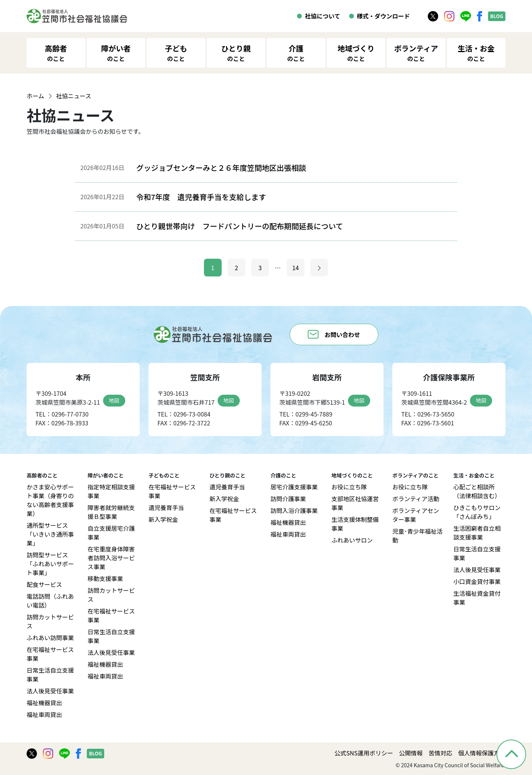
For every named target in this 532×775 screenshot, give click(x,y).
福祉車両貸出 (44, 714)
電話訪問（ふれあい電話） (50, 601)
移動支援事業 (105, 578)
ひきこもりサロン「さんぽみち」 (477, 512)
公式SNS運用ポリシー (364, 753)
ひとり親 (236, 53)
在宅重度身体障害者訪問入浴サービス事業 (111, 558)
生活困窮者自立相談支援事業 (477, 533)
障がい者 (116, 53)
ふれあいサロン (352, 540)
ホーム (35, 96)
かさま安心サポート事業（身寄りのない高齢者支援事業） (50, 500)
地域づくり (356, 53)
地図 (114, 400)
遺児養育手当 (166, 507)
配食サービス (44, 584)
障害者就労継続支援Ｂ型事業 (111, 512)
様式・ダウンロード (383, 16)
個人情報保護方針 (482, 753)
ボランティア (416, 53)
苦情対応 (440, 753)
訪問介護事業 (288, 499)
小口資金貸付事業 (477, 581)
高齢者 (56, 53)
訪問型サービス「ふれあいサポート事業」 (50, 564)
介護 (296, 53)
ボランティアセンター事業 (416, 515)
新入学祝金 (163, 519)
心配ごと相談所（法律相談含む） (477, 491)
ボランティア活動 (416, 499)
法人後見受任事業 (50, 691)
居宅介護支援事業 (294, 487)
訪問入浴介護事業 (294, 510)
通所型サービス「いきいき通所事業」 (50, 534)
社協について (323, 16)
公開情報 (411, 753)
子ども (176, 53)
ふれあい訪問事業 (50, 638)
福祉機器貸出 (44, 703)
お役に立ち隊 (349, 487)
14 (296, 268)
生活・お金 (476, 53)
